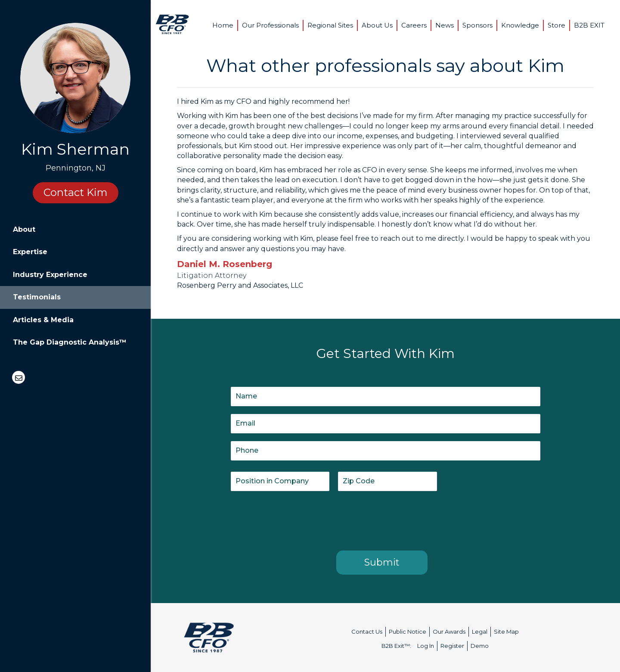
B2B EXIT (589, 25)
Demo (480, 646)
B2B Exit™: (396, 646)
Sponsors (477, 25)
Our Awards (449, 632)
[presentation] (296, 519)
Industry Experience (50, 275)
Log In (426, 646)
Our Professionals (270, 25)
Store (556, 25)
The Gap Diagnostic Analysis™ (70, 342)
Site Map (506, 632)
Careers (414, 25)
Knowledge (520, 25)
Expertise (30, 252)
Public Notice (408, 632)
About (24, 229)
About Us (377, 25)
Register (452, 646)
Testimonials (37, 297)
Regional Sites (330, 25)
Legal (480, 632)
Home (223, 25)
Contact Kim (76, 192)
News (445, 25)
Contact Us (367, 632)
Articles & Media (43, 320)
